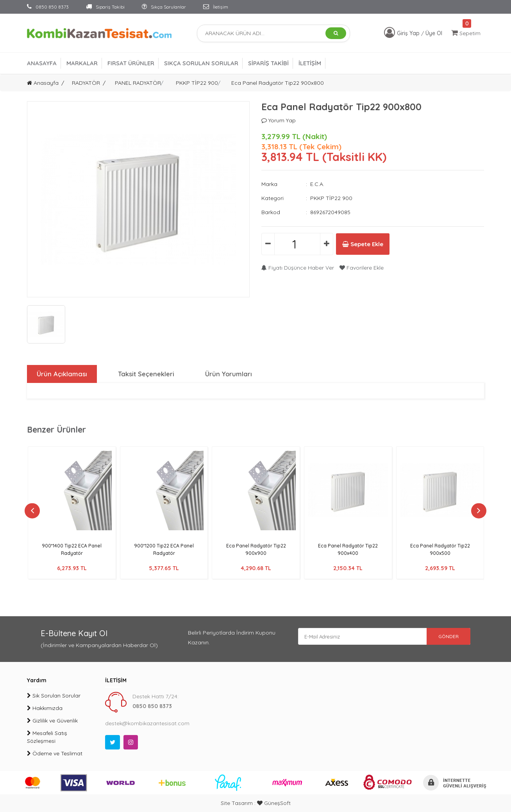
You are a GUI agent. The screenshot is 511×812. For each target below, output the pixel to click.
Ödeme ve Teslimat (55, 753)
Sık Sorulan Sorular (54, 696)
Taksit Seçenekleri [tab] (145, 374)
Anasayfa (43, 83)
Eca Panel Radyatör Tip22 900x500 (440, 549)
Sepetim (466, 33)
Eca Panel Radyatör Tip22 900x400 (348, 549)
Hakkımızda (45, 708)
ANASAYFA (42, 63)
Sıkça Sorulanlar (164, 7)
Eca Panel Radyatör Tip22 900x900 (256, 549)
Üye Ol (434, 33)
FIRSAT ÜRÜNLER (131, 63)
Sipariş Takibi (105, 7)
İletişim (216, 7)
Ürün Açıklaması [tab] (61, 374)
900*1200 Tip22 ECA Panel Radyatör (164, 549)
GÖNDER (443, 638)
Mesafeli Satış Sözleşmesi (47, 737)
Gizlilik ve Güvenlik (52, 721)
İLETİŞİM (310, 63)
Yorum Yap (279, 120)
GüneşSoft (274, 803)
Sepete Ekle (372, 244)
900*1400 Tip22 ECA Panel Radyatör (72, 549)
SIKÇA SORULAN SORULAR (201, 63)
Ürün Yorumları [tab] (228, 374)
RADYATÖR (86, 83)
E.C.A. (317, 184)
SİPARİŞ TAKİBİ (268, 63)
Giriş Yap (409, 33)
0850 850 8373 (48, 7)
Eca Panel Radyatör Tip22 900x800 (278, 83)
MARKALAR (82, 63)
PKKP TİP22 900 (197, 83)
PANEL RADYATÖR (138, 83)
